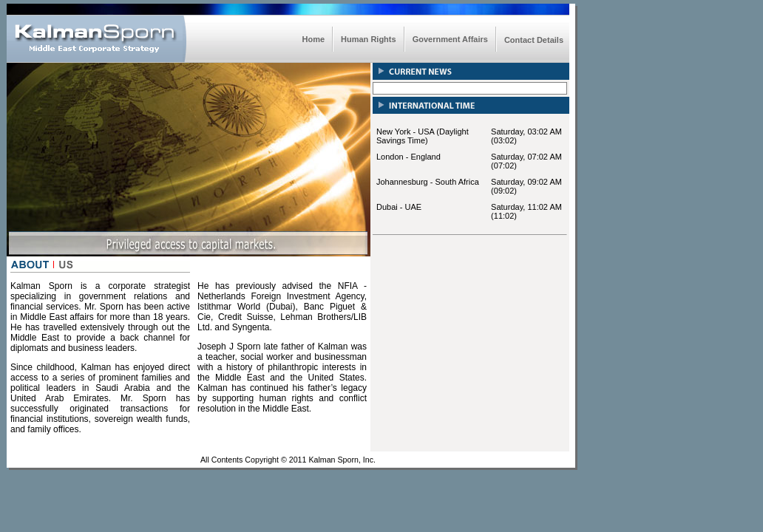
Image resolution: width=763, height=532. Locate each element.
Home (314, 39)
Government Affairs (450, 39)
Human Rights (369, 39)
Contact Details (534, 40)
